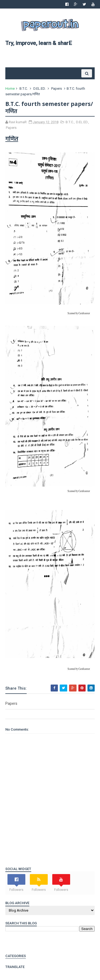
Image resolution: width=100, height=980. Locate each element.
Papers (57, 88)
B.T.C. (24, 88)
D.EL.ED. (39, 88)
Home (10, 88)
